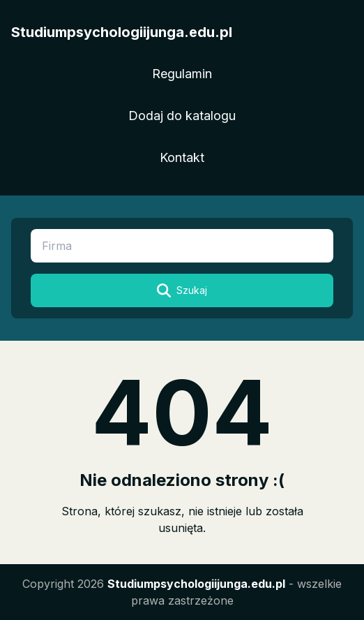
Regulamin (182, 74)
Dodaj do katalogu (182, 116)
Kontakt (182, 157)
